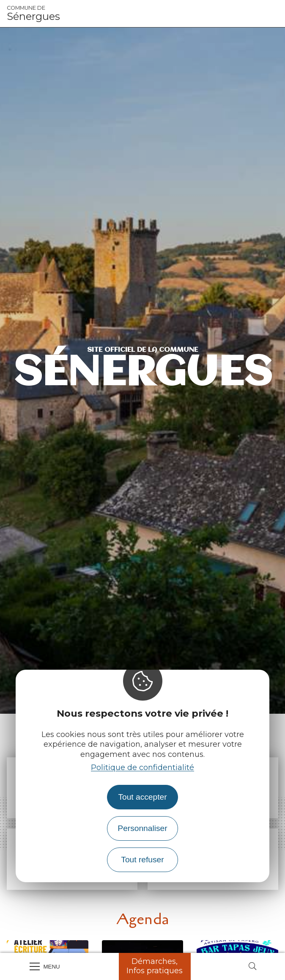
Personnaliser (142, 828)
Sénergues (33, 14)
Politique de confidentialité (142, 767)
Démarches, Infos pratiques (155, 966)
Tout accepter (142, 797)
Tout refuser (142, 860)
